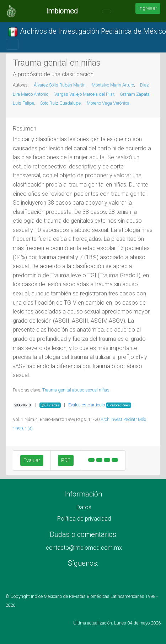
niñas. (105, 390)
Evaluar (32, 460)
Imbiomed (62, 11)
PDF (66, 460)
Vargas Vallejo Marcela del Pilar (84, 94)
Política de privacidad (84, 519)
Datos (84, 507)
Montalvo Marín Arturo (113, 85)
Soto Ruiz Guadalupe (60, 103)
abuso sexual (85, 390)
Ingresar (148, 8)
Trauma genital (57, 390)
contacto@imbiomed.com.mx (84, 548)
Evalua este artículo (87, 405)
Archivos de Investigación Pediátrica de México (87, 32)
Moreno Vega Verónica (108, 103)
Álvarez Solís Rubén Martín (60, 85)
